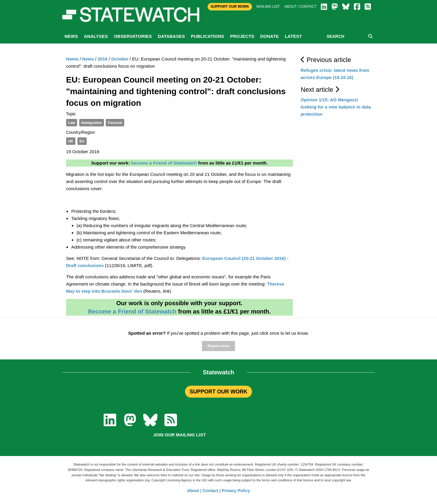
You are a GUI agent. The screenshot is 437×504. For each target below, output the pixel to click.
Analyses (96, 36)
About (193, 491)
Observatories (133, 36)
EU (82, 141)
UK (71, 141)
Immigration (92, 123)
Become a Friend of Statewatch (132, 311)
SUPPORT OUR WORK (218, 392)
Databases (171, 36)
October (120, 59)
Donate (269, 36)
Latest (293, 36)
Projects (242, 36)
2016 (103, 59)
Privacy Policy (236, 491)
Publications (207, 36)
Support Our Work (230, 7)
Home (72, 59)
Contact (210, 491)
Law (72, 123)
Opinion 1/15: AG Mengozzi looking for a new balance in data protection (336, 107)
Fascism (115, 123)
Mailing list (268, 7)
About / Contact (300, 7)
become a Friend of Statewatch (164, 163)
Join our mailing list (179, 435)
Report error (218, 346)
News (71, 36)
